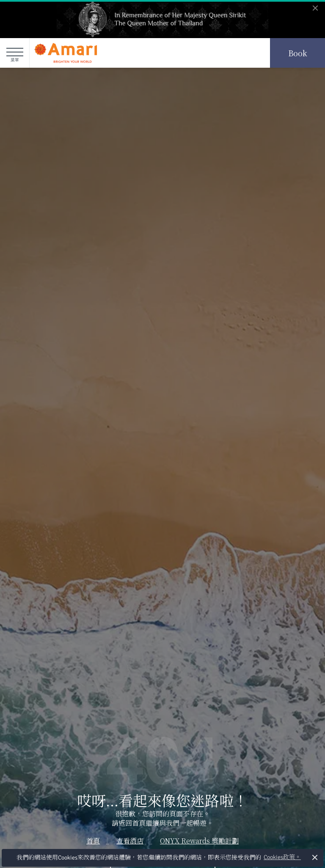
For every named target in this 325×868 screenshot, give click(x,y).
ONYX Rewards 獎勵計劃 (199, 841)
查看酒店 (130, 841)
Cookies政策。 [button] (282, 857)
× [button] (315, 857)
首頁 (93, 841)
